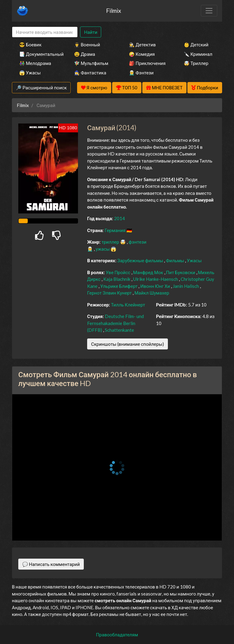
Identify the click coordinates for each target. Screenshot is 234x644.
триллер (111, 242)
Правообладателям (117, 635)
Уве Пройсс (119, 272)
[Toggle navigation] (209, 11)
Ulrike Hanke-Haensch (156, 279)
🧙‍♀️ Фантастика (90, 73)
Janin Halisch (186, 286)
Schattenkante (119, 330)
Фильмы (175, 260)
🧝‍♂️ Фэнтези (141, 73)
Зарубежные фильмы (141, 260)
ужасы (103, 249)
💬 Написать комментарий (51, 564)
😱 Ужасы (30, 73)
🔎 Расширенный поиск (41, 88)
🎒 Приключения (147, 63)
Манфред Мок (149, 272)
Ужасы (194, 260)
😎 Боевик (30, 45)
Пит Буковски (181, 272)
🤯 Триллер (196, 63)
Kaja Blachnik (117, 279)
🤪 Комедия (142, 54)
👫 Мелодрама (35, 63)
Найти (91, 32)
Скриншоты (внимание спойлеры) (128, 344)
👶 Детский (196, 45)
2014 (119, 218)
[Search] (45, 32)
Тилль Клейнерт (128, 305)
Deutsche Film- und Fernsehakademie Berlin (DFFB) (115, 323)
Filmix (113, 11)
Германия (115, 230)
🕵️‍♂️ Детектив (142, 45)
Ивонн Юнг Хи (156, 286)
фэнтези (137, 242)
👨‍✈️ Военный (87, 45)
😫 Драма (85, 54)
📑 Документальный (38, 54)
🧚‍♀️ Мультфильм (91, 63)
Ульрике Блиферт (119, 286)
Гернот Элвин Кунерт (110, 293)
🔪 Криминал (198, 54)
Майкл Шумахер (152, 293)
